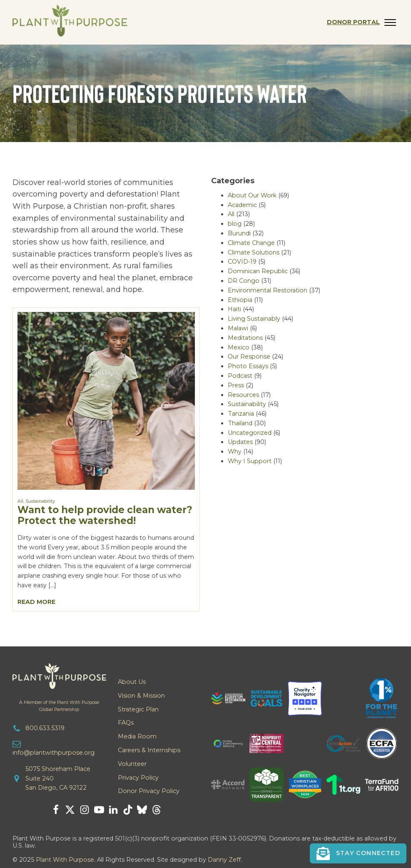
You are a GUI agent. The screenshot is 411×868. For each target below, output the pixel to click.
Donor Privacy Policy (149, 791)
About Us (132, 682)
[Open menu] (390, 22)
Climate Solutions (254, 252)
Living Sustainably (254, 319)
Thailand (240, 423)
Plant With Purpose (65, 860)
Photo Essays (248, 366)
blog (235, 224)
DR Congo (244, 281)
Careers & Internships (149, 750)
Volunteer (132, 764)
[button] (358, 853)
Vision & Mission (141, 696)
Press (236, 385)
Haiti (234, 309)
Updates (240, 442)
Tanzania (241, 414)
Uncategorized (250, 433)
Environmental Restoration (268, 290)
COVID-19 (242, 262)
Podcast (240, 376)
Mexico (239, 347)
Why (235, 451)
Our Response (249, 357)
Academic (242, 205)
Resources (243, 395)
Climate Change (251, 243)
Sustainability (40, 501)
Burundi (239, 233)
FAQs (126, 723)
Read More (36, 602)
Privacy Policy (138, 778)
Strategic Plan (138, 709)
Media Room (137, 736)
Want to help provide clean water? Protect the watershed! (105, 515)
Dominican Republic (258, 271)
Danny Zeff (224, 860)
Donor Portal (353, 22)
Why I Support (250, 461)
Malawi (238, 328)
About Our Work (252, 195)
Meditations (245, 338)
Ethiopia (240, 300)
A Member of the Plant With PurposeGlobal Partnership (59, 706)
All (20, 501)
